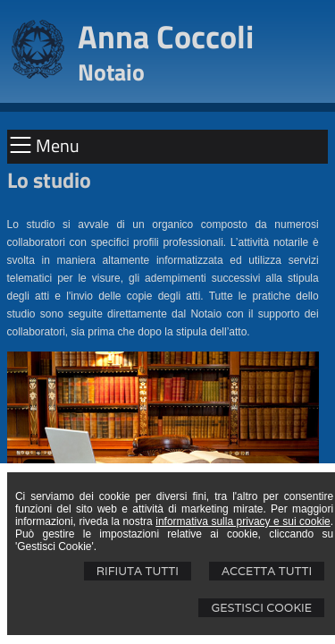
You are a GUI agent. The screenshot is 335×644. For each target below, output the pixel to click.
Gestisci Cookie (261, 608)
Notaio (111, 72)
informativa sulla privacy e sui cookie (243, 521)
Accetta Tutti (267, 571)
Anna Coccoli (166, 36)
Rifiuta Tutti (138, 571)
